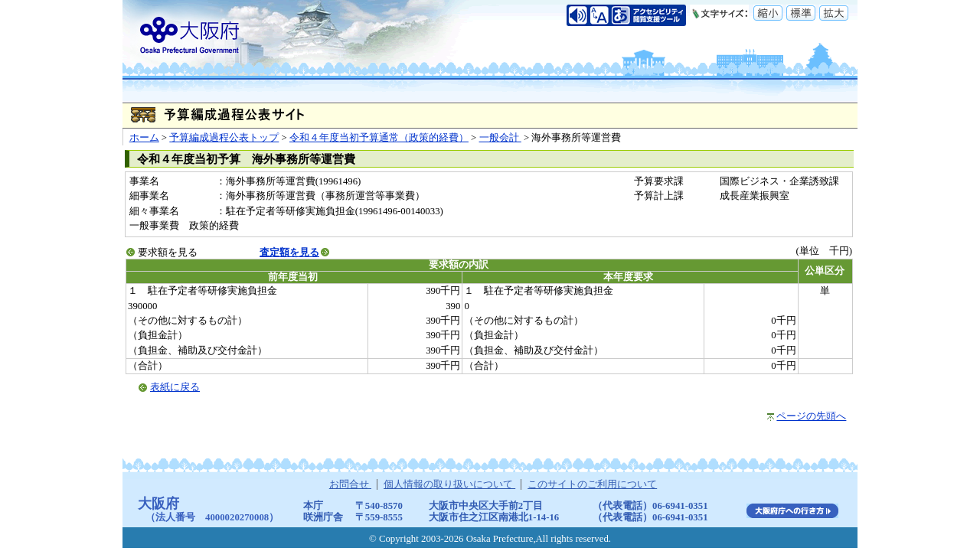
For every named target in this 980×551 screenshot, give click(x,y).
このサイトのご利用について (592, 484)
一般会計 (500, 138)
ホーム (144, 138)
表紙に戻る (175, 387)
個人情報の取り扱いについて (449, 484)
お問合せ (350, 484)
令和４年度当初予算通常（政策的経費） (379, 138)
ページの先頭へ (811, 416)
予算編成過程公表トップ (224, 138)
